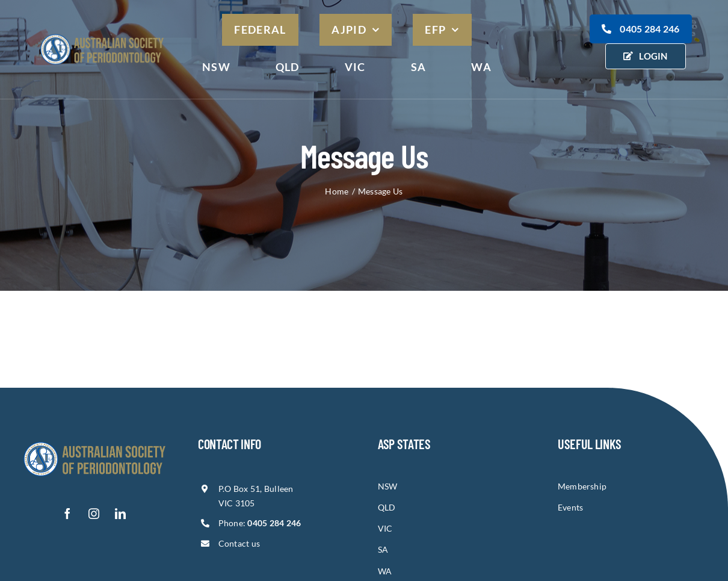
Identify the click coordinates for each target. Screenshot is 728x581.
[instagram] (94, 514)
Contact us (239, 543)
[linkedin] (121, 514)
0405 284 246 (641, 29)
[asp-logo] (102, 34)
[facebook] (68, 514)
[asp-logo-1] (94, 441)
